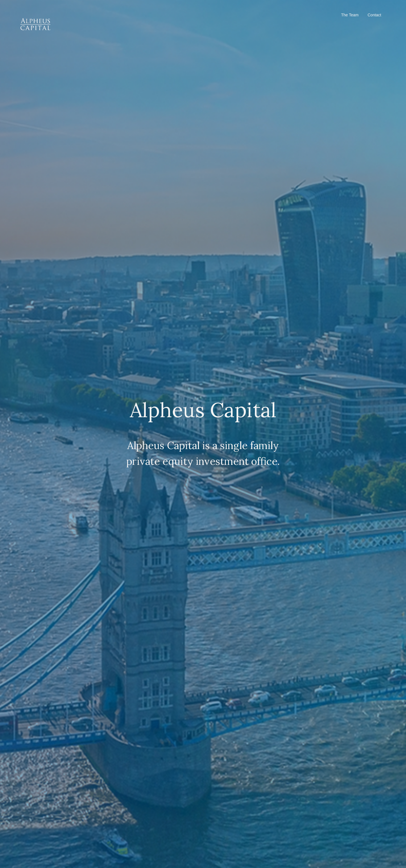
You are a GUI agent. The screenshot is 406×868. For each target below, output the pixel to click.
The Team (350, 15)
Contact (374, 15)
